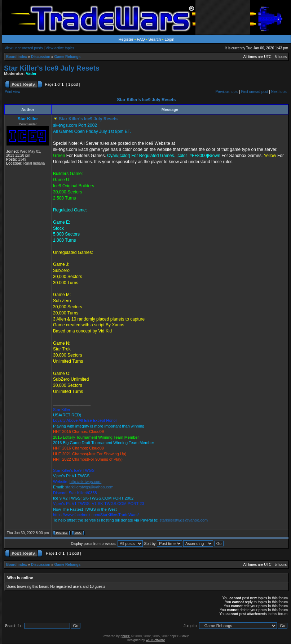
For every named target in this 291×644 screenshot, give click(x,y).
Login (169, 39)
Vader (31, 73)
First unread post (255, 92)
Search (155, 39)
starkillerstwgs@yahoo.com (89, 487)
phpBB (125, 636)
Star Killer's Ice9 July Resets (52, 68)
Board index (17, 57)
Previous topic (227, 92)
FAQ (141, 39)
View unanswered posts (24, 48)
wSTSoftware (155, 640)
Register (126, 39)
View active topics (60, 48)
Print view (12, 92)
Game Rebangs (67, 57)
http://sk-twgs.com (86, 482)
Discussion (41, 57)
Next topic (279, 92)
